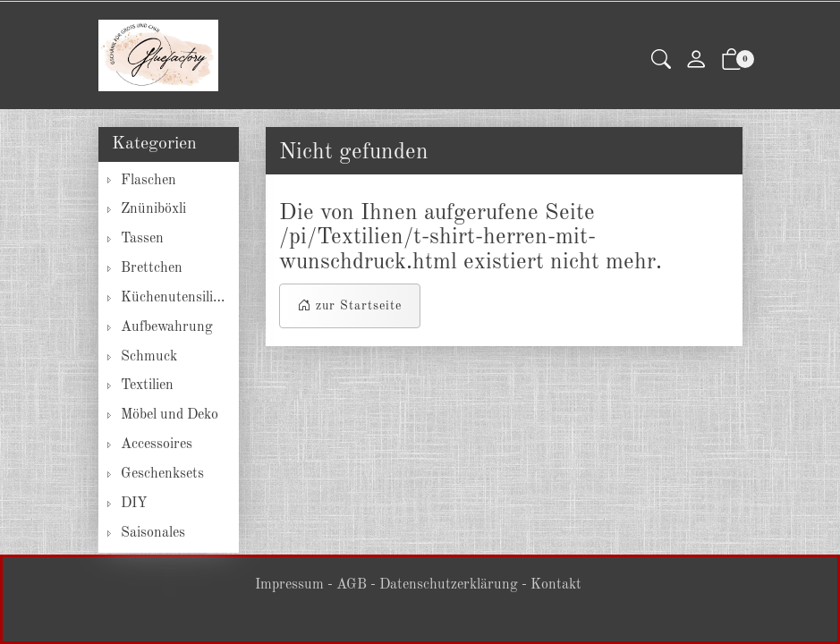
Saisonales (153, 533)
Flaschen (148, 181)
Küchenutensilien (174, 298)
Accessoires (157, 445)
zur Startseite (350, 306)
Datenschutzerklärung (449, 585)
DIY (134, 504)
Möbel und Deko (170, 415)
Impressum (289, 585)
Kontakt (556, 585)
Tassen (142, 239)
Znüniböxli (153, 209)
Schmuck (149, 357)
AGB (352, 585)
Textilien (147, 386)
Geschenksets (162, 474)
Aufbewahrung (167, 327)
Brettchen (152, 268)
